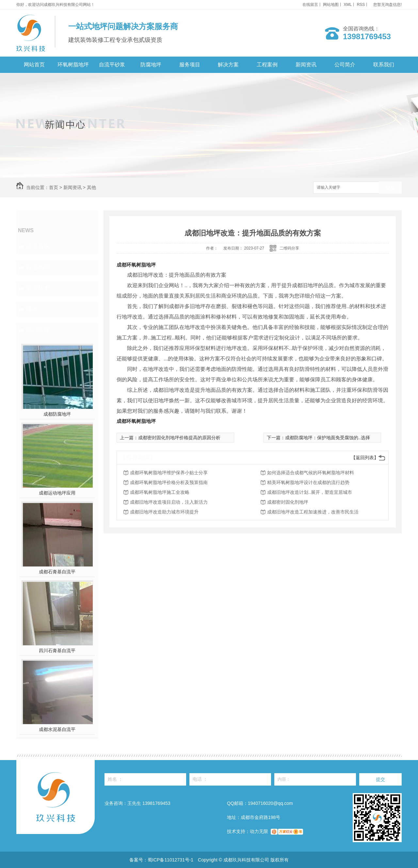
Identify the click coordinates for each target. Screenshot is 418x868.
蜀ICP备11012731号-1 (170, 860)
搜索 (390, 188)
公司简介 (345, 65)
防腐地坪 (151, 65)
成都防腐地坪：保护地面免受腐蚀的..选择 (328, 438)
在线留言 (310, 5)
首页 (54, 187)
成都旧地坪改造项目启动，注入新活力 (169, 502)
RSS (361, 5)
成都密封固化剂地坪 (288, 502)
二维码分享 (289, 248)
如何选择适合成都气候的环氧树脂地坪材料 (311, 473)
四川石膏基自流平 (57, 651)
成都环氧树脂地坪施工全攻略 (160, 492)
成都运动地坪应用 (57, 493)
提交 (380, 779)
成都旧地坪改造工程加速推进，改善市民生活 (313, 512)
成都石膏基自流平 (57, 572)
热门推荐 (38, 330)
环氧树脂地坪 (73, 65)
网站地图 (331, 5)
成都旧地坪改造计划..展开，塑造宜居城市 (310, 492)
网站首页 (34, 65)
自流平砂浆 (112, 65)
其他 (91, 187)
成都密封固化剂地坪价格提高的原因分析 (179, 438)
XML (348, 5)
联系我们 (384, 65)
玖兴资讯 (38, 247)
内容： (315, 779)
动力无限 (259, 831)
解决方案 (228, 65)
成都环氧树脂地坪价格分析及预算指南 (169, 482)
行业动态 (38, 268)
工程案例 (267, 65)
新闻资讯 (306, 65)
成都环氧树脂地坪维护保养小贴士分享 (169, 473)
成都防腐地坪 (57, 414)
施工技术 (38, 288)
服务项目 (190, 65)
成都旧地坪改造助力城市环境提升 (164, 512)
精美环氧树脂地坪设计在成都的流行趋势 (308, 482)
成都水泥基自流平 (57, 729)
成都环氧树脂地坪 (136, 265)
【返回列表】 (365, 458)
